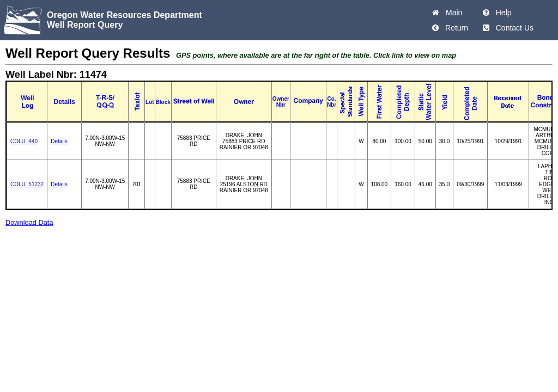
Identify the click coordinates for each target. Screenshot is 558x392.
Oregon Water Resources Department (125, 15)
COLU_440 (24, 141)
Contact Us (512, 28)
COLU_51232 (27, 184)
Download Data (29, 222)
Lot (150, 102)
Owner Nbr (281, 102)
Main (452, 13)
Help (502, 13)
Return (454, 28)
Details (59, 141)
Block (163, 102)
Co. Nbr (332, 102)
